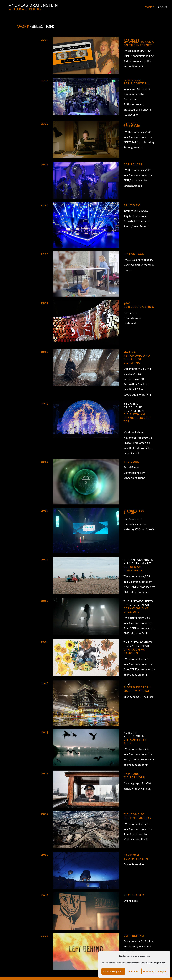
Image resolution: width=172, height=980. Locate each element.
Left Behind (134, 936)
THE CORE (131, 462)
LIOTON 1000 (134, 254)
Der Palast (133, 164)
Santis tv (132, 205)
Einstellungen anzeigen (155, 971)
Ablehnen (133, 971)
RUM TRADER (134, 895)
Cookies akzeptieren (113, 971)
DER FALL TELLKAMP (132, 125)
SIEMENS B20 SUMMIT (134, 512)
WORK (149, 7)
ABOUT (162, 7)
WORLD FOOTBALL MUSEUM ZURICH (138, 687)
